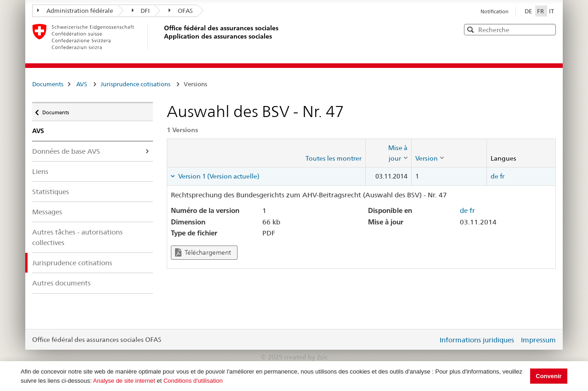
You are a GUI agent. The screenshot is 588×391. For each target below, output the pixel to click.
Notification (495, 11)
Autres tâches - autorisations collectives (77, 237)
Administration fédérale (75, 11)
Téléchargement (203, 253)
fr (502, 176)
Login (429, 340)
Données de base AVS (66, 151)
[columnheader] (388, 153)
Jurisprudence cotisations (136, 84)
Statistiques (51, 192)
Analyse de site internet (124, 381)
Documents (48, 84)
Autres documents (61, 283)
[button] (548, 29)
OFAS (181, 11)
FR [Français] (541, 11)
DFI (141, 11)
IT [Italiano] (551, 11)
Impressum (538, 340)
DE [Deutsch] (529, 11)
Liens (40, 171)
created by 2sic (306, 357)
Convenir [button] (548, 376)
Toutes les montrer (334, 158)
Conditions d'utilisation (193, 381)
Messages (47, 212)
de (495, 176)
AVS (82, 84)
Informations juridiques (477, 340)
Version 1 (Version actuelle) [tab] (218, 176)
